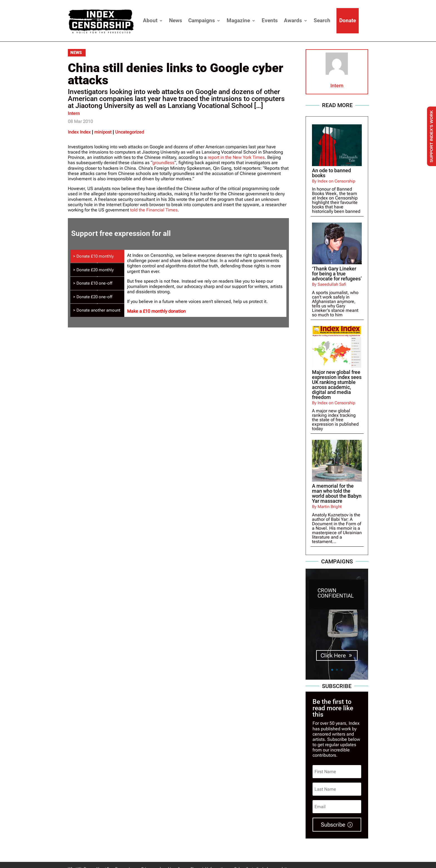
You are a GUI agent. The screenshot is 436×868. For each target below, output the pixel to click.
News (176, 20)
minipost (103, 132)
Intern (74, 113)
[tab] (97, 256)
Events (270, 20)
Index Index (79, 132)
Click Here (333, 655)
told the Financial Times (154, 210)
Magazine (238, 20)
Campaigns (202, 20)
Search (322, 20)
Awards (293, 20)
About (150, 20)
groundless (163, 163)
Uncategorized (130, 132)
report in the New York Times (236, 157)
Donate (348, 20)
